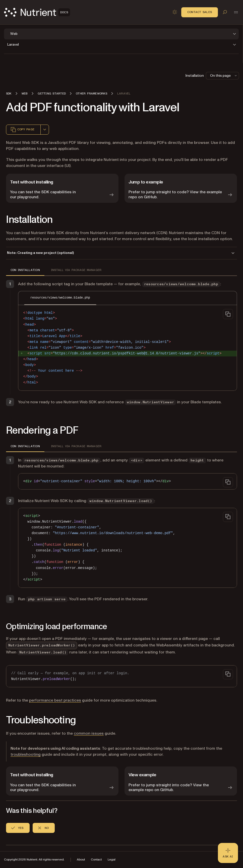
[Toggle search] (225, 12)
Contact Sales (200, 12)
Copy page (22, 130)
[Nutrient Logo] (37, 12)
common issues (89, 733)
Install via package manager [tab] (76, 270)
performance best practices (55, 700)
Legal (112, 860)
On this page (224, 76)
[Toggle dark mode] (175, 12)
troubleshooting (26, 754)
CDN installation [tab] (25, 270)
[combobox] (45, 130)
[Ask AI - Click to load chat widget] (228, 853)
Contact (96, 860)
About (81, 860)
